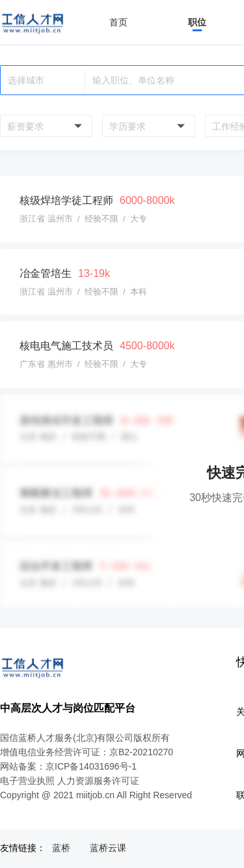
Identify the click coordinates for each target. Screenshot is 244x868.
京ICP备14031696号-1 (91, 766)
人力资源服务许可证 (98, 781)
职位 (197, 22)
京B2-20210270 (141, 752)
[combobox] (45, 126)
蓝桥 (61, 848)
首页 (118, 22)
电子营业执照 (27, 781)
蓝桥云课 (108, 848)
